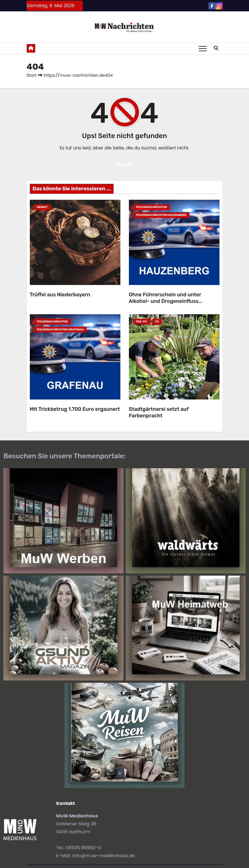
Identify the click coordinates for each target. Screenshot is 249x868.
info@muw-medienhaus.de (104, 856)
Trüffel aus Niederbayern (60, 295)
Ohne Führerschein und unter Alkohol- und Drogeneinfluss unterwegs (165, 301)
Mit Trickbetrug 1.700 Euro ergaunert (75, 409)
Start (32, 75)
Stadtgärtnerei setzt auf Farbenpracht (159, 412)
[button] (216, 48)
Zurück (125, 164)
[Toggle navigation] (203, 48)
